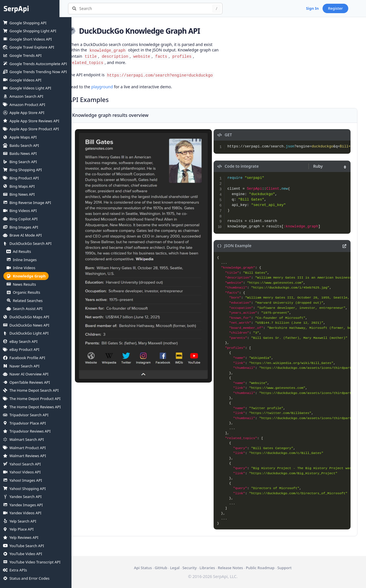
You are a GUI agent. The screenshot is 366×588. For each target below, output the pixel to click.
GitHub (167, 568)
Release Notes (236, 568)
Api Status (149, 568)
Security (196, 568)
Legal (181, 568)
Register (347, 8)
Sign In (324, 8)
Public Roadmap (266, 568)
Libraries (213, 568)
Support (291, 568)
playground (114, 87)
